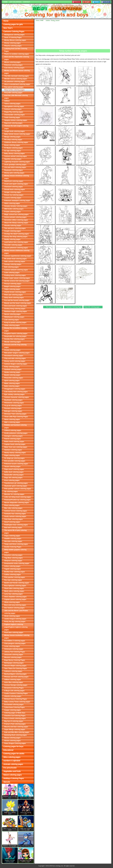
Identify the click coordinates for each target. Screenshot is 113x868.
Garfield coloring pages (13, 370)
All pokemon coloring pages (15, 82)
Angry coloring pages (12, 536)
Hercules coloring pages (13, 541)
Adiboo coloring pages (13, 680)
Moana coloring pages (12, 738)
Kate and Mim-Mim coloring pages (17, 732)
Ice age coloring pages (13, 151)
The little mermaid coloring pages (17, 76)
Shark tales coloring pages (14, 588)
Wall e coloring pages (12, 422)
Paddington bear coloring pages (16, 525)
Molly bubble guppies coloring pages (15, 551)
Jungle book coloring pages (14, 131)
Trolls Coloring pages (12, 118)
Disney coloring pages (13, 43)
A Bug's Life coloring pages (14, 691)
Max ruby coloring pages (13, 508)
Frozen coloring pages (13, 212)
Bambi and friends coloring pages (17, 583)
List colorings (15, 2)
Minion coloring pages (12, 62)
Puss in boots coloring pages (15, 718)
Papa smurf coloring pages (14, 469)
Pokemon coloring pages (13, 65)
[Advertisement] (73, 35)
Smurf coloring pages (12, 522)
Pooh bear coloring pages (14, 633)
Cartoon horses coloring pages (16, 511)
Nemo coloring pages (12, 419)
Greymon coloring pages (13, 555)
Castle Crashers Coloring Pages (16, 693)
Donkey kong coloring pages (15, 309)
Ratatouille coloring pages (14, 475)
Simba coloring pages (12, 372)
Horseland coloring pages (14, 356)
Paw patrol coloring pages (14, 87)
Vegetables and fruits (12, 771)
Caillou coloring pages (13, 575)
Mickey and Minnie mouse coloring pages (17, 72)
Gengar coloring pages (13, 192)
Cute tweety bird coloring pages (16, 392)
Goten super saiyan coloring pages (17, 278)
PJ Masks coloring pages (13, 148)
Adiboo (7, 101)
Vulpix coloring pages (12, 289)
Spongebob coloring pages (14, 106)
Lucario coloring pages (13, 198)
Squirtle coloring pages (13, 159)
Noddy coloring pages (12, 239)
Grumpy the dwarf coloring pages (17, 234)
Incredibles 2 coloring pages (15, 641)
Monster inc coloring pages (14, 494)
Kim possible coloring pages (15, 461)
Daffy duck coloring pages (14, 472)
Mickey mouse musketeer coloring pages (17, 637)
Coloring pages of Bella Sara (15, 713)
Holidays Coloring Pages (14, 778)
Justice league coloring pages (15, 619)
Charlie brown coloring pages (15, 292)
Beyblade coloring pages (13, 400)
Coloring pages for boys (13, 747)
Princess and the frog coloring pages (15, 346)
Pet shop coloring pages (13, 140)
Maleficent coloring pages (14, 181)
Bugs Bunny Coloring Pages (15, 660)
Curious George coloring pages (16, 685)
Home (5, 2)
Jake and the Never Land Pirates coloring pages (16, 612)
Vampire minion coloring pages (16, 120)
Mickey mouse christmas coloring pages (17, 177)
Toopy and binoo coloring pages (16, 544)
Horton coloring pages (13, 741)
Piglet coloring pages (12, 455)
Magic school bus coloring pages (16, 214)
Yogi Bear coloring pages (14, 558)
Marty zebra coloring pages (14, 591)
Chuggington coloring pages (15, 389)
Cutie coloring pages (12, 273)
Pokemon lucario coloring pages (16, 464)
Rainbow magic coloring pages (16, 311)
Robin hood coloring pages (14, 442)
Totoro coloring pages (12, 104)
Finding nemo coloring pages (15, 275)
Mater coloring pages (12, 383)
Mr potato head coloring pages (16, 259)
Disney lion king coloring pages (16, 237)
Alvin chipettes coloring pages (15, 597)
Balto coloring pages (12, 386)
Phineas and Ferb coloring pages (16, 677)
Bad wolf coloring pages (13, 528)
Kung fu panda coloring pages (15, 323)
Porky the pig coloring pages (15, 622)
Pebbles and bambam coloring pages (15, 426)
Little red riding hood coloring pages (18, 497)
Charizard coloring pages (14, 187)
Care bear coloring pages (14, 519)
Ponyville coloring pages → (93, 307)
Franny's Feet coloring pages (15, 724)
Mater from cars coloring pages (16, 447)
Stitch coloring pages (12, 203)
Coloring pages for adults (14, 754)
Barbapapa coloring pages (14, 663)
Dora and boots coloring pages (16, 306)
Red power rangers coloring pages (17, 353)
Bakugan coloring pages (13, 411)
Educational (8, 750)
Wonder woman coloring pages (16, 79)
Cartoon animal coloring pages (16, 156)
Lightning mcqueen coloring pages (17, 162)
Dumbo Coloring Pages (13, 547)
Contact (27, 2)
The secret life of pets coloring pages (15, 532)
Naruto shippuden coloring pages (17, 503)
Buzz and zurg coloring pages (15, 605)
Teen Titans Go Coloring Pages (16, 668)
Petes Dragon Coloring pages (15, 743)
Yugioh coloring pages (13, 569)
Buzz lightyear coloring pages (15, 586)
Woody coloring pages (13, 342)
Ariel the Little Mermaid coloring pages (16, 97)
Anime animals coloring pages (15, 217)
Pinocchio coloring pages (14, 378)
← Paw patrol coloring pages (53, 307)
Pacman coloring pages (13, 408)
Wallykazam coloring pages (14, 317)
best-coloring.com (58, 866)
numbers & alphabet (12, 761)
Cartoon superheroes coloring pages (18, 256)
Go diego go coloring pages (14, 458)
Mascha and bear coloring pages (16, 727)
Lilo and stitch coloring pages (15, 167)
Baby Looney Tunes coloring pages (17, 702)
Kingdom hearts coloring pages (16, 334)
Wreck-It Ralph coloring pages (15, 666)
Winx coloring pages (12, 757)
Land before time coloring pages (16, 242)
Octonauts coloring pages (14, 649)
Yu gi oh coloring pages (13, 406)
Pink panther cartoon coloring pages (18, 489)
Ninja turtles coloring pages (14, 90)
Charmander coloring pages (15, 115)
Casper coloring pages (13, 710)
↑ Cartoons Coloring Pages (73, 307)
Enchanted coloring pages (14, 705)
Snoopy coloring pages (13, 264)
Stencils (7, 782)
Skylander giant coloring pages (16, 486)
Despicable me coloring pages (15, 336)
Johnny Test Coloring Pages (15, 652)
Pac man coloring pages (13, 580)
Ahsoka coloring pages (13, 226)
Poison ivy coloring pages (14, 195)
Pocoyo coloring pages (13, 284)
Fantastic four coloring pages (15, 514)
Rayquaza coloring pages (14, 170)
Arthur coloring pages (12, 566)
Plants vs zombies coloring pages (17, 54)
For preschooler (10, 768)
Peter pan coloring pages (13, 295)
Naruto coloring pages (12, 314)
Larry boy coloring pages (13, 594)
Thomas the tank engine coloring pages (16, 127)
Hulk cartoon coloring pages (15, 262)
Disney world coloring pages (15, 361)
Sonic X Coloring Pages (13, 37)
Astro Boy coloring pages (14, 682)
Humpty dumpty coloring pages (16, 206)
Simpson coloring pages (13, 561)
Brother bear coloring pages (15, 572)
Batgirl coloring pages (12, 286)
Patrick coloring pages (13, 439)
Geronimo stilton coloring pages (16, 220)
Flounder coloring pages (13, 245)
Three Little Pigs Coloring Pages (16, 417)
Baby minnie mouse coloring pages (17, 134)
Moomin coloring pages (13, 657)
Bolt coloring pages (11, 267)
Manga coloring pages (12, 137)
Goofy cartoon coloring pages (15, 516)
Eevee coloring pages (12, 145)
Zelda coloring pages (12, 325)
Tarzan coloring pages (12, 467)
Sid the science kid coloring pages (17, 281)
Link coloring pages (12, 320)
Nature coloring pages (13, 775)
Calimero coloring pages (13, 671)
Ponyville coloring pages (13, 93)
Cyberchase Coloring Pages (15, 707)
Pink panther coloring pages (15, 577)
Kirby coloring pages (12, 367)
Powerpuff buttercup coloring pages (18, 500)
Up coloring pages (11, 491)
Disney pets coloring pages (14, 173)
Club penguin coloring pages (15, 644)
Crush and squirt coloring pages (16, 184)
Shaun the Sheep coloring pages (16, 223)
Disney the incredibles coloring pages (16, 329)
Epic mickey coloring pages (14, 394)
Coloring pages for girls (13, 24)
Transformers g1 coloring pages (16, 483)
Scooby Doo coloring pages (14, 339)
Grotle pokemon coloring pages (16, 433)
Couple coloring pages (13, 231)
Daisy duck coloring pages (14, 298)
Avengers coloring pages (13, 436)
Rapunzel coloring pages (13, 123)
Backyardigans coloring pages (15, 674)
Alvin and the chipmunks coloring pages (17, 58)
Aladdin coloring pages (13, 539)
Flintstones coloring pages (14, 403)
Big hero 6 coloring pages (14, 721)
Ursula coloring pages (12, 350)
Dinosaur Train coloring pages (15, 414)
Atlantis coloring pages (13, 696)
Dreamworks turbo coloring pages (17, 563)
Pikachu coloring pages (13, 46)
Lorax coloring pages (12, 646)
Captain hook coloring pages (15, 444)
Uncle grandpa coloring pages (15, 165)
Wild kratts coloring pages (14, 209)
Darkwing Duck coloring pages (16, 735)
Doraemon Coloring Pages (14, 688)
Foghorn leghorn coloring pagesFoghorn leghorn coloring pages (16, 627)
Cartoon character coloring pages (17, 397)
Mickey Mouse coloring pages (15, 40)
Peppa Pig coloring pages (14, 112)
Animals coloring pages (13, 764)
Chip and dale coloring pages (15, 358)
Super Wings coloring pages (15, 730)
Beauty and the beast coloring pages (18, 303)
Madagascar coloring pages (14, 35)
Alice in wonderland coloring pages (17, 84)
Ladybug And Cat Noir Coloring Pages (16, 50)
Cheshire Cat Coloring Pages (15, 716)
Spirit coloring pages (12, 381)
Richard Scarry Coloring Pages (16, 699)
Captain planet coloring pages (15, 600)
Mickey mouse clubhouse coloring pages (17, 252)
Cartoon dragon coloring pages (16, 364)
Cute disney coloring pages (14, 68)
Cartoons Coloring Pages (14, 31)
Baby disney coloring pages (15, 154)
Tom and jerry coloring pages (15, 228)
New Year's (8, 28)
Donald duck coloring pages (15, 189)
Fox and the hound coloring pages (17, 300)
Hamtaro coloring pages (13, 450)
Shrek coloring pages (12, 616)
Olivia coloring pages (12, 602)
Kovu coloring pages (12, 480)
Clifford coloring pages (13, 430)
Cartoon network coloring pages (16, 270)
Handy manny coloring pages (15, 453)
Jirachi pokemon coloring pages (16, 248)
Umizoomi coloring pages (14, 655)
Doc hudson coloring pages (14, 608)
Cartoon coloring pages (13, 109)
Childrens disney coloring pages (16, 142)
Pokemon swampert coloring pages (17, 201)
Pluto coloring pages (12, 505)
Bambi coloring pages (12, 375)
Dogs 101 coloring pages (13, 478)
